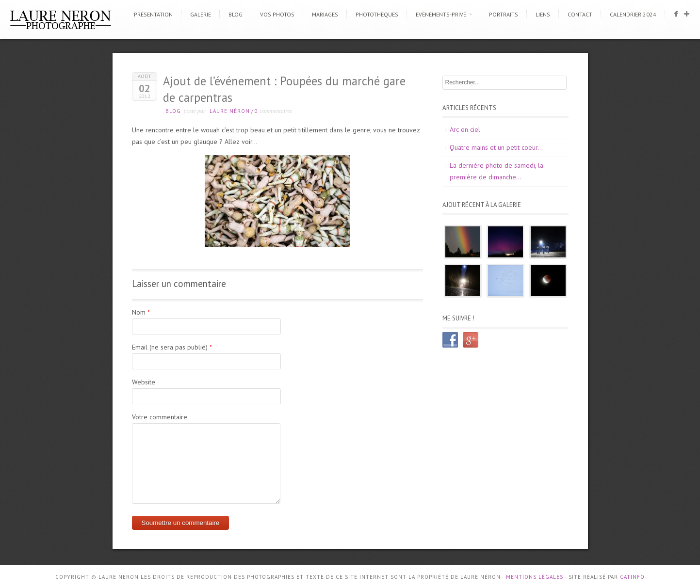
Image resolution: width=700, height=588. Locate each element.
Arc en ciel (465, 129)
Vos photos (277, 14)
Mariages (325, 14)
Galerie (201, 14)
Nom (139, 312)
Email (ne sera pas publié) (170, 347)
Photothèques (377, 14)
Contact (580, 14)
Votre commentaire (160, 417)
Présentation (153, 14)
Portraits (504, 14)
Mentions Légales (535, 577)
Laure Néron (230, 111)
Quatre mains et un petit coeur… (496, 147)
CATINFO (632, 577)
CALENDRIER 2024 (633, 14)
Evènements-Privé (441, 14)
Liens (543, 14)
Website (144, 382)
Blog (236, 14)
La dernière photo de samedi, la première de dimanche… (497, 171)
